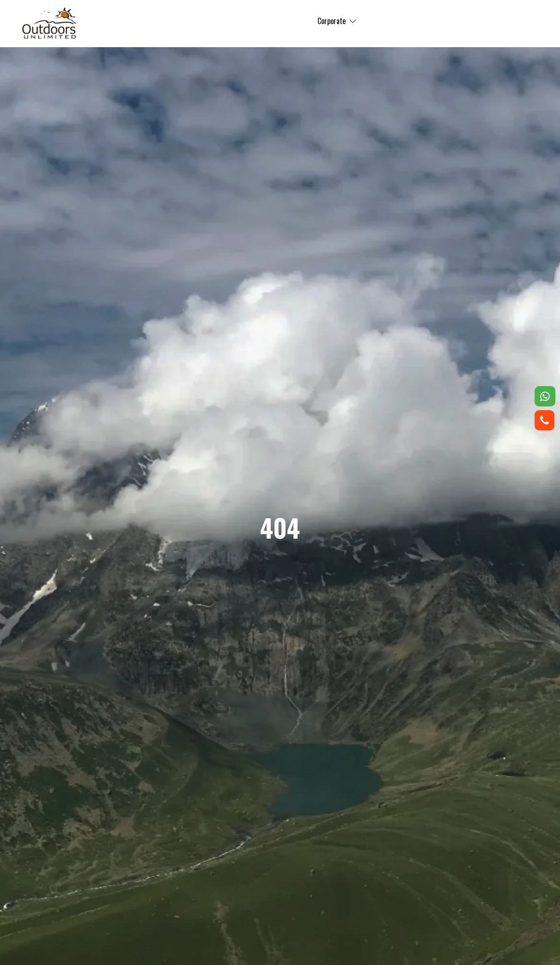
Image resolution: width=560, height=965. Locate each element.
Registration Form (501, 21)
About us (399, 21)
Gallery (303, 21)
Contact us (444, 21)
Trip (233, 21)
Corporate (266, 21)
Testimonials (350, 21)
